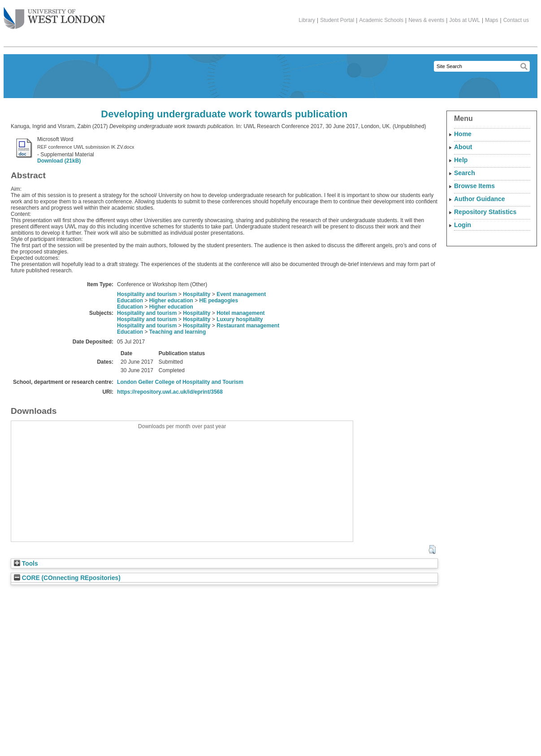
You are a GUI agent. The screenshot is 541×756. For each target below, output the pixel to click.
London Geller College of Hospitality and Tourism (180, 382)
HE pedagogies (219, 301)
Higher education (171, 301)
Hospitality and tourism (147, 294)
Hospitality (197, 294)
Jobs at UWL (465, 20)
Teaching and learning (177, 332)
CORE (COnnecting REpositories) (67, 578)
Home (463, 134)
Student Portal (337, 20)
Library (307, 20)
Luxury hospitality (240, 319)
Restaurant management (248, 326)
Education (130, 301)
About (463, 147)
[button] (432, 550)
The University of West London (54, 15)
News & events (426, 20)
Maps (491, 20)
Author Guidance (480, 199)
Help (461, 160)
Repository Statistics (485, 212)
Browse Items (474, 186)
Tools (26, 564)
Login (463, 225)
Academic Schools (381, 20)
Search (465, 173)
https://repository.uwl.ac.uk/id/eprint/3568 (170, 392)
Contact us (516, 20)
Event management (241, 294)
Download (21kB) (59, 161)
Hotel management (240, 313)
